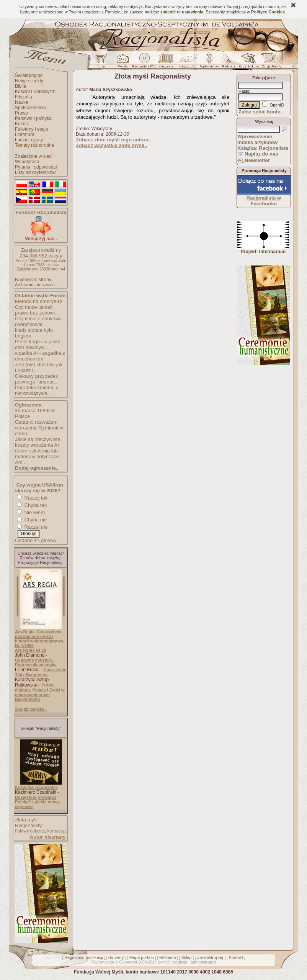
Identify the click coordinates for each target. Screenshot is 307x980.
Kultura (22, 124)
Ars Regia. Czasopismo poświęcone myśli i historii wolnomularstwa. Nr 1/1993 (40, 639)
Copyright (128, 962)
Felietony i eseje (32, 129)
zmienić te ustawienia (182, 12)
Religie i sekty (29, 81)
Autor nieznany (48, 837)
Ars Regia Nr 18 (31, 650)
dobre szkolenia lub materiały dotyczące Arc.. (37, 456)
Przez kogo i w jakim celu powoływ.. (38, 344)
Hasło (244, 91)
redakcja (180, 962)
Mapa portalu (142, 957)
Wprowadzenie (255, 137)
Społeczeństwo (30, 108)
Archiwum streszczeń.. (36, 285)
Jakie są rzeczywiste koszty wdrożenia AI (38, 442)
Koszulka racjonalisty (37, 787)
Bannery (116, 957)
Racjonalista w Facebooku (264, 201)
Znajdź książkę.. (31, 709)
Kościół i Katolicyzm (35, 92)
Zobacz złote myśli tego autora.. (113, 140)
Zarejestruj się (210, 957)
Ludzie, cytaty (29, 140)
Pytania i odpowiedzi (36, 167)
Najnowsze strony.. (34, 280)
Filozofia (24, 97)
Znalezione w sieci (34, 156)
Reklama (167, 957)
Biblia (20, 86)
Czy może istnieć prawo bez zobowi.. (36, 310)
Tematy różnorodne (35, 145)
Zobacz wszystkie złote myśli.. (111, 145)
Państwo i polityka (33, 118)
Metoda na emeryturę (39, 301)
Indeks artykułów (257, 142)
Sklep (186, 957)
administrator (203, 962)
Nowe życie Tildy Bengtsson (41, 672)
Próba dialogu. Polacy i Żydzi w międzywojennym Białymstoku (40, 692)
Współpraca (27, 162)
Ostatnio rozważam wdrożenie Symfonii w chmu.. (39, 428)
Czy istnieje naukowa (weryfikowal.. (38, 321)
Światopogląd (29, 75)
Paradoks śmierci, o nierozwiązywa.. (37, 390)
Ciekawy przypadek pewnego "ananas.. (37, 379)
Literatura (25, 134)
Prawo (21, 113)
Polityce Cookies (268, 12)
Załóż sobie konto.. (261, 112)
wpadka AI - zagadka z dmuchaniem (40, 356)
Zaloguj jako (264, 78)
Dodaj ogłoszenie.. (37, 468)
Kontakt (236, 957)
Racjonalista (103, 962)
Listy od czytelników (35, 172)
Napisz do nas (261, 154)
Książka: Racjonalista (263, 148)
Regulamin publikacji (84, 957)
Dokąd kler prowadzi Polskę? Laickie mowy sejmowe (37, 802)
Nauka (22, 102)
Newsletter (257, 160)
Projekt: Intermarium (263, 250)
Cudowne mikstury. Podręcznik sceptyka (36, 662)
